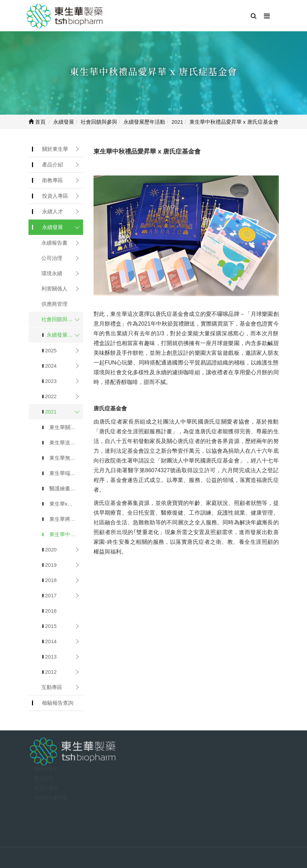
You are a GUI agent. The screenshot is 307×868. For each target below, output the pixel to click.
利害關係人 (54, 289)
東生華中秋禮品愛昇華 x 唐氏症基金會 (66, 534)
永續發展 (52, 227)
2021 (51, 412)
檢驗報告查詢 (58, 703)
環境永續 (52, 273)
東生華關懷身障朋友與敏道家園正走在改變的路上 (66, 427)
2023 (51, 381)
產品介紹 (52, 165)
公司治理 (52, 258)
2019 (51, 565)
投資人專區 (55, 196)
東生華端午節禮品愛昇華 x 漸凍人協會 (66, 473)
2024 (51, 366)
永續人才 (52, 211)
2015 (51, 626)
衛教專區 (52, 180)
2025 (51, 350)
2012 (51, 672)
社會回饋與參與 (60, 319)
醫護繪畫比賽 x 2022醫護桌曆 (66, 488)
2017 (51, 595)
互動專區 (52, 687)
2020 (51, 550)
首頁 (37, 122)
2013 (51, 657)
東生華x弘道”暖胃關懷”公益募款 (66, 504)
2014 (51, 641)
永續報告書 (54, 243)
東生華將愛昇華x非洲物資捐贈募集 (66, 519)
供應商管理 (54, 304)
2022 (51, 396)
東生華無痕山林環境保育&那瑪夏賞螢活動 (66, 458)
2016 (51, 611)
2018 (51, 580)
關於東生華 (55, 149)
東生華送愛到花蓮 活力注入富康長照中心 (66, 443)
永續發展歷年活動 (65, 335)
